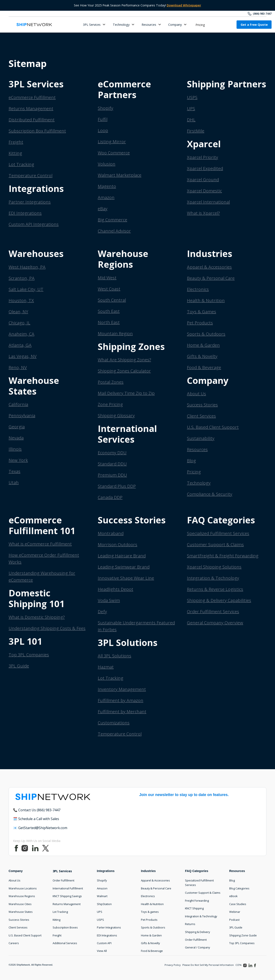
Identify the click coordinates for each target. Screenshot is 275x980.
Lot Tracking (21, 164)
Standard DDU (112, 464)
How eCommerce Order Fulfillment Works (44, 558)
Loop (103, 130)
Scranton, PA (22, 278)
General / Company (197, 947)
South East (109, 311)
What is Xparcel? (203, 213)
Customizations (114, 723)
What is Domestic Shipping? (37, 617)
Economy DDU (112, 453)
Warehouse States (21, 912)
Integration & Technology (213, 578)
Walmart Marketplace (120, 175)
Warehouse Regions (22, 896)
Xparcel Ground (203, 180)
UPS (191, 109)
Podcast (234, 920)
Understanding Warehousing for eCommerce (42, 577)
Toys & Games (202, 312)
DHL (191, 120)
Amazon (106, 197)
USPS (192, 97)
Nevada (16, 438)
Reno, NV (18, 367)
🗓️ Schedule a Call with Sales (36, 819)
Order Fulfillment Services (213, 612)
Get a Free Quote (254, 25)
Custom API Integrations (34, 224)
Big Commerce (112, 220)
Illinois (15, 449)
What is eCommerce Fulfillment (40, 544)
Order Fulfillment (63, 880)
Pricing (200, 25)
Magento (107, 186)
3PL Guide (19, 666)
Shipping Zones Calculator (124, 371)
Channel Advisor (114, 231)
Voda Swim (109, 600)
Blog (191, 461)
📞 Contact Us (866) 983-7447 (37, 810)
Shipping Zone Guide (243, 935)
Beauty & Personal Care (211, 278)
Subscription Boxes (65, 927)
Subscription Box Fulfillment (37, 131)
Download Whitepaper (184, 5)
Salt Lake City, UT (26, 289)
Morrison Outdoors (118, 545)
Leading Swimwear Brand (124, 567)
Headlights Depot (115, 589)
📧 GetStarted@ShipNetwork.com (40, 828)
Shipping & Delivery (197, 932)
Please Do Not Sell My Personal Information (208, 965)
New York (18, 460)
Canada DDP (110, 497)
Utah (14, 482)
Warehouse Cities (20, 904)
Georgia (17, 427)
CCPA (238, 965)
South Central (112, 300)
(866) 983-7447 (262, 14)
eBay (103, 209)
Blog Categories (239, 888)
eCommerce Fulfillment (32, 97)
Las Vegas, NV (23, 356)
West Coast (109, 289)
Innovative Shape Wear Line (126, 578)
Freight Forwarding (197, 901)
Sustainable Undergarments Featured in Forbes (136, 626)
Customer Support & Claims (215, 545)
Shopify (105, 108)
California (18, 404)
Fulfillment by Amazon (121, 700)
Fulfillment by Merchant (122, 712)
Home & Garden (203, 345)
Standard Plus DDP (117, 486)
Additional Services (65, 943)
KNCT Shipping (194, 908)
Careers (14, 943)
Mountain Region (115, 334)
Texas (15, 471)
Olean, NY (18, 312)
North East (109, 322)
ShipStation (104, 904)
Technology (199, 483)
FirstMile (196, 131)
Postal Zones (111, 382)
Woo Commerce (114, 153)
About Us (196, 394)
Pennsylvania (22, 416)
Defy (102, 612)
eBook (233, 896)
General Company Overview (215, 623)
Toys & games (150, 912)
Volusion (107, 164)
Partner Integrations (30, 202)
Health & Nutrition (206, 300)
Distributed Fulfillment (32, 120)
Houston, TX (21, 300)
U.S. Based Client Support (213, 427)
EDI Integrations (25, 213)
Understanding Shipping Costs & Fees (47, 628)
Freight (16, 142)
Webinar (235, 912)
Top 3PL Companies (29, 655)
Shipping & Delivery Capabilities (219, 600)
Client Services (201, 416)
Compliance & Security (210, 494)
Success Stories (202, 405)
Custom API (104, 943)
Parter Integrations (109, 927)
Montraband (111, 533)
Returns (190, 924)
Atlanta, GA (20, 345)
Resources (197, 449)
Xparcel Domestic (204, 191)
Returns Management (31, 109)
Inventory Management (122, 689)
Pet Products (200, 323)
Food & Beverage (204, 367)
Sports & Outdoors (206, 334)
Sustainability (201, 438)
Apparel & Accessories (209, 267)
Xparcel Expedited (205, 168)
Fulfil (103, 119)
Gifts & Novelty (202, 356)
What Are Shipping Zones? (124, 360)
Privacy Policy (173, 965)
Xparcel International (208, 202)
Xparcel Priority (202, 157)
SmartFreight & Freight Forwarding (223, 556)
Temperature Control (31, 175)
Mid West (107, 278)
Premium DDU (112, 475)
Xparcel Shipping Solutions (214, 567)
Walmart (102, 896)
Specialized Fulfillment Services (218, 533)
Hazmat (106, 667)
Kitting (15, 153)
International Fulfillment (68, 888)
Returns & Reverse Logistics (215, 589)
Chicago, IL (19, 323)
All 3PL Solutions (115, 656)
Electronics (198, 289)
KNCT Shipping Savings (67, 896)
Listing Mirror (112, 142)
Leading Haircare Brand (122, 556)
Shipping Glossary (116, 416)
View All (102, 951)
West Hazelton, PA (27, 267)
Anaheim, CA (21, 334)
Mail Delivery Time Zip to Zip (126, 393)
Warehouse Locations (23, 888)
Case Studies (238, 904)
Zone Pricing (110, 404)
